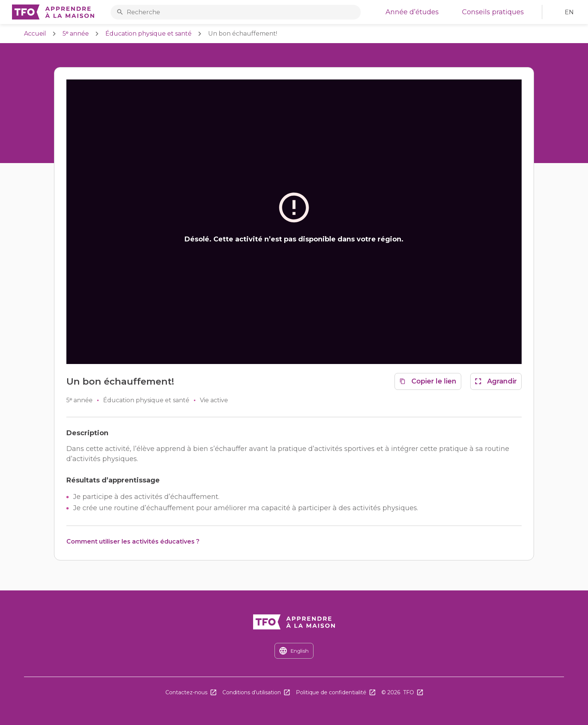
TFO (409, 692)
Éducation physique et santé (148, 34)
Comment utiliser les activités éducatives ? (133, 542)
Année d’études (412, 12)
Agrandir (502, 381)
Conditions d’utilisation (252, 692)
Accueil (35, 34)
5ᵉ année (76, 34)
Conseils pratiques (493, 12)
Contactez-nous (186, 692)
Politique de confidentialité (331, 692)
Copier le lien (434, 381)
